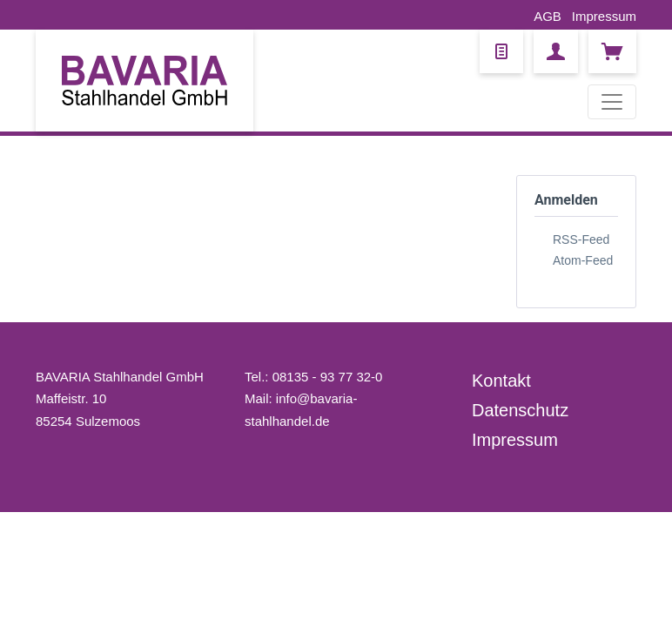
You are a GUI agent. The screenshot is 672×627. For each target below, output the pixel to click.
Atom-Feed (583, 260)
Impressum (604, 16)
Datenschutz (520, 410)
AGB (548, 16)
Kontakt (501, 381)
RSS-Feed (581, 239)
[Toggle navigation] (612, 102)
